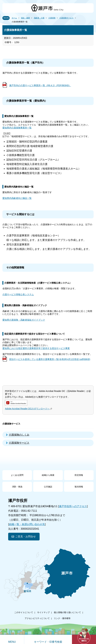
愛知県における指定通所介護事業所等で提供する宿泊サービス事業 (36, 348)
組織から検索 (48, 475)
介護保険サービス (67, 18)
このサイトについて (24, 612)
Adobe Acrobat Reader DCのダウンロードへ (29, 409)
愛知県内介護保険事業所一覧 (17, 128)
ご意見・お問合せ (25, 537)
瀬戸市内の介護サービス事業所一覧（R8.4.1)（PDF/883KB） (40, 85)
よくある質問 (17, 475)
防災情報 (79, 475)
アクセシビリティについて (37, 618)
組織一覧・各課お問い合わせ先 (27, 524)
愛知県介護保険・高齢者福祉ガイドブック (24, 320)
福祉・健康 (25, 18)
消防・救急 (17, 487)
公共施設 (48, 487)
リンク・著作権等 (62, 618)
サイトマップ (43, 612)
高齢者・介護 (39, 18)
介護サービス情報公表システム (18, 294)
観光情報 (79, 487)
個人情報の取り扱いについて (67, 612)
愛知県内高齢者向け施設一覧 (17, 198)
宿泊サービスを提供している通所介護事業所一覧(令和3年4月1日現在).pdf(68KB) (50, 359)
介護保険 (52, 18)
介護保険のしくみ (19, 435)
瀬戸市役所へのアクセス (73, 506)
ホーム (14, 18)
